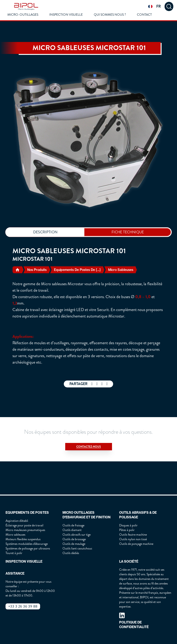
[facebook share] (92, 384)
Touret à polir (14, 553)
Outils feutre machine (133, 535)
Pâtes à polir (127, 530)
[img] (26, 6)
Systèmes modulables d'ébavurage (27, 544)
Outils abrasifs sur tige (77, 535)
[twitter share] (102, 384)
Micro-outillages (23, 15)
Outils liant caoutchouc (77, 548)
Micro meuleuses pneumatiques (25, 530)
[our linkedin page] (122, 615)
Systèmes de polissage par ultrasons (28, 548)
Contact (144, 15)
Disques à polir (128, 525)
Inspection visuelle (66, 15)
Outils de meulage (74, 544)
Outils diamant (72, 530)
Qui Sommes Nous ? (110, 15)
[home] (18, 270)
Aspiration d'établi (17, 521)
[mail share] (107, 384)
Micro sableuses (15, 535)
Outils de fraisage (73, 525)
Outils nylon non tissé (133, 539)
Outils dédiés (71, 553)
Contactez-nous (89, 447)
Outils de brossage (74, 539)
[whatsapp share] (97, 384)
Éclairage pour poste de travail (24, 525)
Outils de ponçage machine (136, 544)
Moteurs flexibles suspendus (23, 539)
